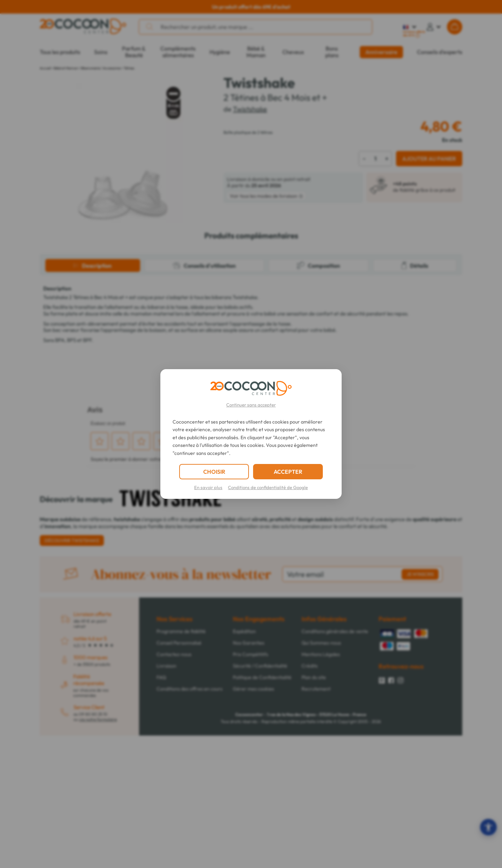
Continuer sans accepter (251, 405)
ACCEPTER (288, 472)
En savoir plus (208, 487)
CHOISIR (214, 472)
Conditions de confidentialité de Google (268, 487)
